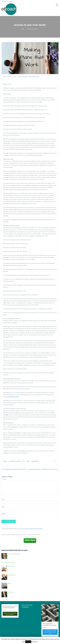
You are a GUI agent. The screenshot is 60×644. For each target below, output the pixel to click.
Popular (20, 77)
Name (3, 499)
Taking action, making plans (31, 77)
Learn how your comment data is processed (32, 529)
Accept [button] (28, 642)
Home (23, 29)
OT (24, 461)
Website (4, 514)
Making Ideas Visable (14, 397)
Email (3, 507)
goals (5, 461)
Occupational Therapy (15, 461)
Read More (34, 642)
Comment (4, 479)
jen (15, 77)
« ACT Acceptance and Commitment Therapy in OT (14, 469)
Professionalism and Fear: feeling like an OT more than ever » (43, 469)
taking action (35, 461)
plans (28, 461)
